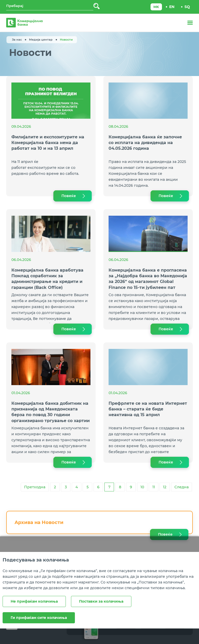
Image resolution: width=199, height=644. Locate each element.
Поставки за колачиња (101, 601)
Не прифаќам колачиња (34, 601)
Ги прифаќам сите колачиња (39, 618)
